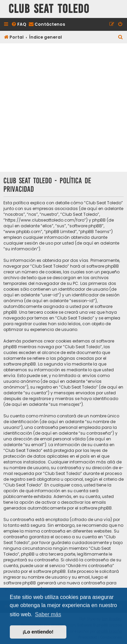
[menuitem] (19, 25)
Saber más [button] (48, 614)
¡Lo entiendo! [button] (38, 632)
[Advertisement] (63, 108)
